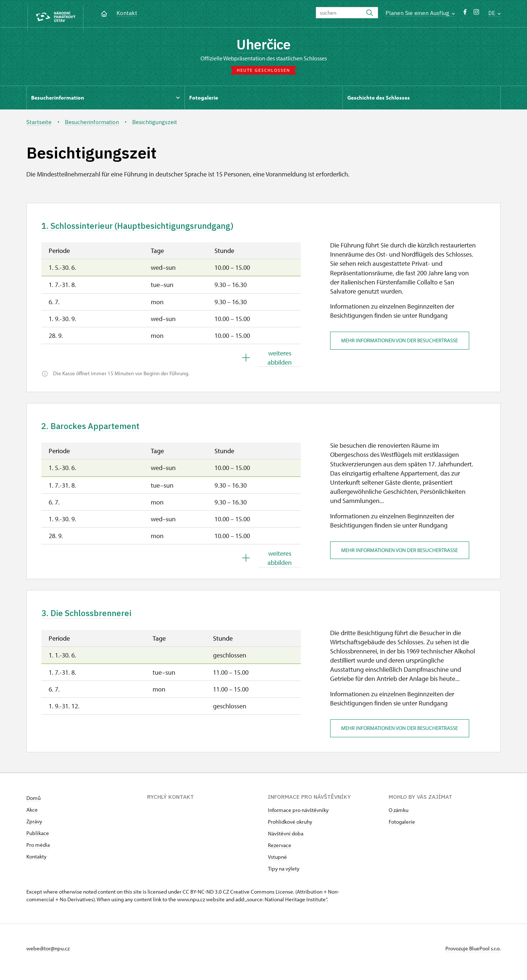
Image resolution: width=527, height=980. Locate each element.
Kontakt (127, 13)
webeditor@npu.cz (48, 956)
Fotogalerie (402, 829)
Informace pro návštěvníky (298, 817)
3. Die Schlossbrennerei (92, 620)
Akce (32, 817)
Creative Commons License (262, 899)
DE (494, 13)
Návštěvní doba (286, 841)
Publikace (38, 840)
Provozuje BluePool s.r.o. (473, 956)
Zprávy (34, 829)
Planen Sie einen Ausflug (420, 13)
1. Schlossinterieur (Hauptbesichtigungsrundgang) (151, 229)
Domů (33, 805)
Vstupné (277, 864)
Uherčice (264, 46)
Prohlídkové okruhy (290, 829)
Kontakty (36, 864)
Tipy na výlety (284, 876)
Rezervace (280, 852)
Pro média (38, 852)
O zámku (399, 817)
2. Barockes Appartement (96, 431)
